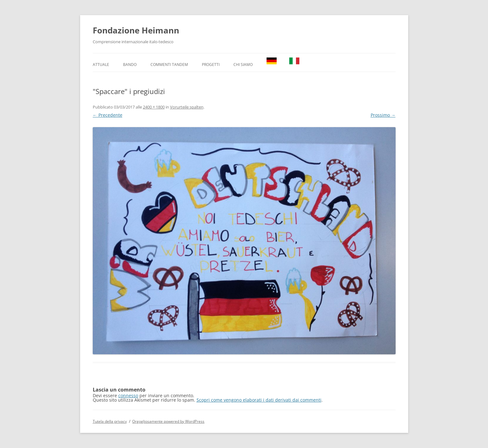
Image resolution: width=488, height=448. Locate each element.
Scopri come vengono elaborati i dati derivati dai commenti (259, 400)
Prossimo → (383, 115)
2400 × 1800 (154, 107)
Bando (130, 65)
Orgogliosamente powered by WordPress (168, 421)
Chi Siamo (243, 65)
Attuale (101, 65)
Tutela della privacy (110, 421)
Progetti (211, 65)
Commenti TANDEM (169, 65)
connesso (128, 395)
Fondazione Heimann (136, 30)
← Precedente (108, 115)
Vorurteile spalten (187, 107)
